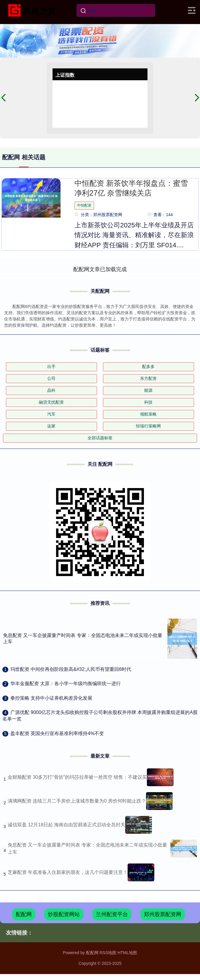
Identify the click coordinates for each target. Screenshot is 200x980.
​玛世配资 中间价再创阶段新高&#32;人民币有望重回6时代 (71, 669)
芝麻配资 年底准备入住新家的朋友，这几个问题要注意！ (68, 872)
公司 (51, 378)
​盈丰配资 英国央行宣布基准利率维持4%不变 (57, 733)
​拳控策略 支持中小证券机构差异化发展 (51, 698)
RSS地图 (108, 953)
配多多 (148, 366)
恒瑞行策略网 (148, 426)
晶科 (51, 390)
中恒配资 (84, 205)
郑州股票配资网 (163, 914)
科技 (148, 402)
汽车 (51, 414)
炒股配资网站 (64, 914)
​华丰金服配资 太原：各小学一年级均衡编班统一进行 (66, 684)
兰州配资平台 (112, 914)
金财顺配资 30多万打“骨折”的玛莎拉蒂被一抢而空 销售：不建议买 (77, 777)
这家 (51, 426)
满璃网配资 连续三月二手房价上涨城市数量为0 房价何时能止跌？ (77, 801)
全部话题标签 (100, 438)
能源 (148, 390)
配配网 (24, 914)
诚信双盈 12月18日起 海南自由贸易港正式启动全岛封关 (66, 825)
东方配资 (148, 378)
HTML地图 (127, 953)
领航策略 (148, 414)
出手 (51, 366)
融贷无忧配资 (51, 402)
